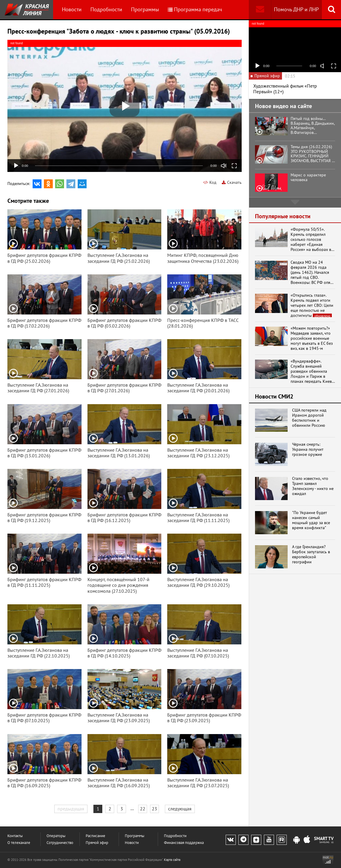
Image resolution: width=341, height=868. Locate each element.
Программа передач (195, 9)
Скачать (232, 182)
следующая (180, 809)
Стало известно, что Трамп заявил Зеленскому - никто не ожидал (313, 486)
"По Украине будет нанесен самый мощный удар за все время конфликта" (311, 520)
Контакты (15, 836)
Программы (145, 9)
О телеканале (19, 843)
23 (154, 809)
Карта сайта (172, 860)
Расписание (95, 836)
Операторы (56, 836)
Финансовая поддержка (184, 843)
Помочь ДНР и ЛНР (296, 9)
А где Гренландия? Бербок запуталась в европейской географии (311, 554)
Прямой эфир (97, 843)
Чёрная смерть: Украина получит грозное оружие (308, 449)
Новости (72, 9)
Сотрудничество (60, 843)
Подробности (106, 9)
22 (143, 809)
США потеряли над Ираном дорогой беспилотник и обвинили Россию (309, 418)
